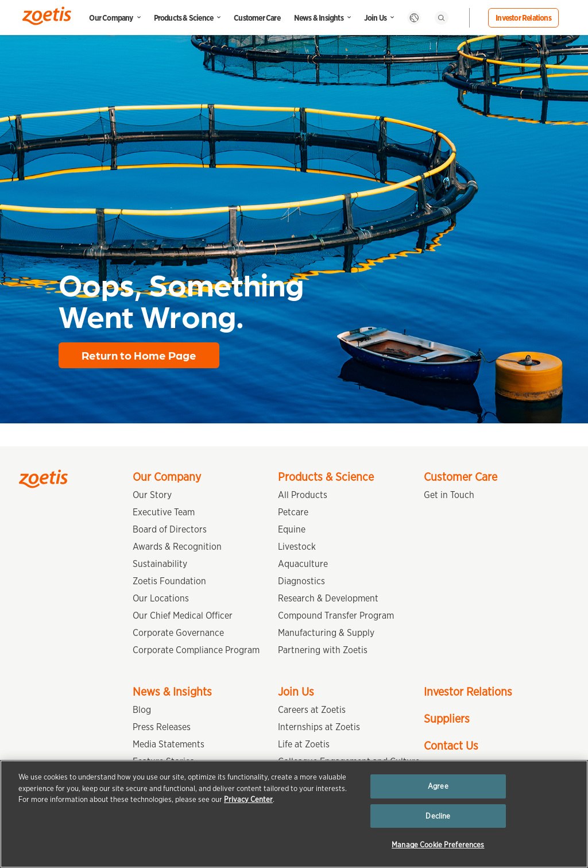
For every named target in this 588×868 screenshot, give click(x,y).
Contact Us (451, 746)
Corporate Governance (178, 633)
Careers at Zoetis (312, 710)
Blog (142, 710)
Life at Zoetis (304, 744)
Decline (438, 816)
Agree (438, 786)
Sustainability (160, 564)
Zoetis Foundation (169, 581)
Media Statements (169, 744)
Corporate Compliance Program (196, 650)
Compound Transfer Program (336, 616)
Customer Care (257, 18)
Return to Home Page (139, 355)
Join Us (375, 18)
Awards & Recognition (177, 547)
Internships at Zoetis (319, 727)
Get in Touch (449, 495)
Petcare (293, 512)
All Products (303, 495)
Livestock (297, 547)
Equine (292, 529)
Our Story (152, 495)
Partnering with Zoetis (323, 650)
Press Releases (162, 727)
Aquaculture (303, 564)
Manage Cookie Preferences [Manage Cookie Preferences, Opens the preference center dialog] (438, 845)
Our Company (111, 18)
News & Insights (319, 18)
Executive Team (164, 512)
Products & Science (184, 18)
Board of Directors (170, 529)
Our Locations (161, 598)
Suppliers (447, 719)
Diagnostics (301, 581)
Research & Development (328, 598)
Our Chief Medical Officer (183, 616)
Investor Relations (523, 18)
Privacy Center (248, 799)
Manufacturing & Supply (326, 633)
